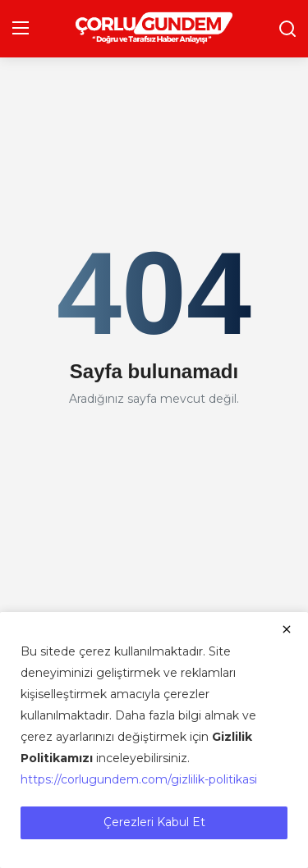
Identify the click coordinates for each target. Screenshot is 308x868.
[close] (287, 629)
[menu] (21, 29)
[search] (287, 29)
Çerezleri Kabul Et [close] (154, 822)
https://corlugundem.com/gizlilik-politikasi (139, 779)
